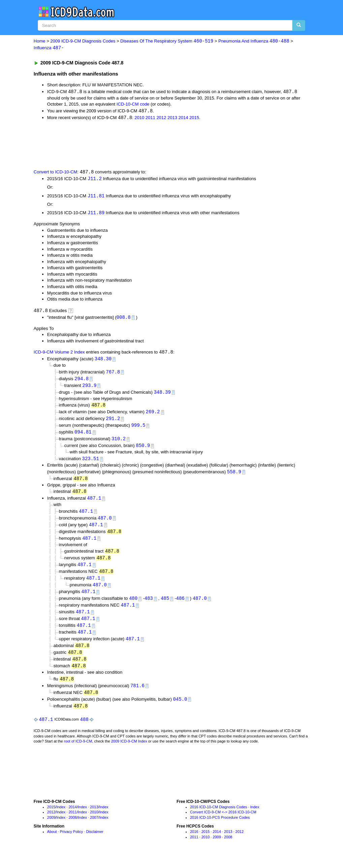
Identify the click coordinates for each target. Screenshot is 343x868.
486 (180, 606)
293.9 (89, 388)
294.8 (82, 381)
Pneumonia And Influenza (254, 41)
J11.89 (96, 214)
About (52, 843)
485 (165, 606)
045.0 (180, 710)
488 (84, 730)
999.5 (138, 429)
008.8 (124, 319)
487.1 (94, 503)
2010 (139, 119)
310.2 (119, 443)
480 (133, 606)
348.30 (103, 361)
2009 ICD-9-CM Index (129, 752)
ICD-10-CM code (133, 105)
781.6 (137, 696)
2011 (150, 119)
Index (61, 818)
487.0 (105, 524)
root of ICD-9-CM (78, 752)
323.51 (90, 463)
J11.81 (96, 197)
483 (148, 606)
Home (40, 41)
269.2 (153, 415)
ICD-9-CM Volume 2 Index (59, 355)
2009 (51, 829)
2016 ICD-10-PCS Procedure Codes (220, 829)
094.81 (83, 436)
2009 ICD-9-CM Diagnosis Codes (83, 41)
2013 (172, 119)
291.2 (113, 422)
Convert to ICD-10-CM (55, 173)
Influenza (49, 48)
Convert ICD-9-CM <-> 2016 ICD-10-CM (223, 823)
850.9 (143, 450)
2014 (183, 119)
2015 (194, 119)
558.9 (234, 477)
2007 (94, 829)
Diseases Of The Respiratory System (167, 41)
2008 (72, 829)
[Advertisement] (154, 145)
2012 (161, 119)
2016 (194, 843)
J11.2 (95, 180)
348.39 (162, 395)
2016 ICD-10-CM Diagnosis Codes (219, 818)
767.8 (113, 374)
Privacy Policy (71, 843)
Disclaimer (95, 843)
